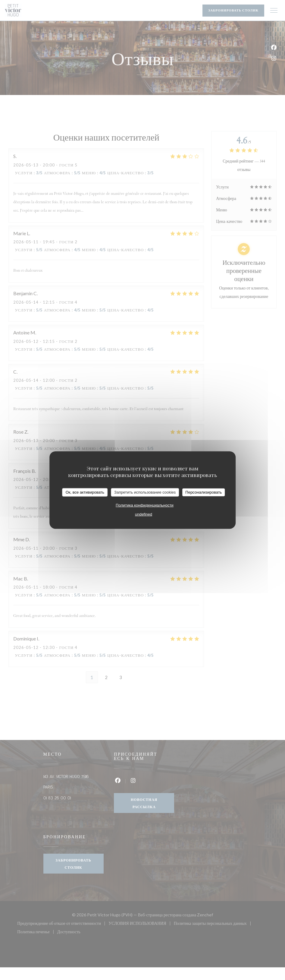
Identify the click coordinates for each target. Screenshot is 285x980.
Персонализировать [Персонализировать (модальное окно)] (204, 492)
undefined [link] (144, 514)
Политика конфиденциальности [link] (145, 505)
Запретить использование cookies (145, 492)
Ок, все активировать (85, 492)
